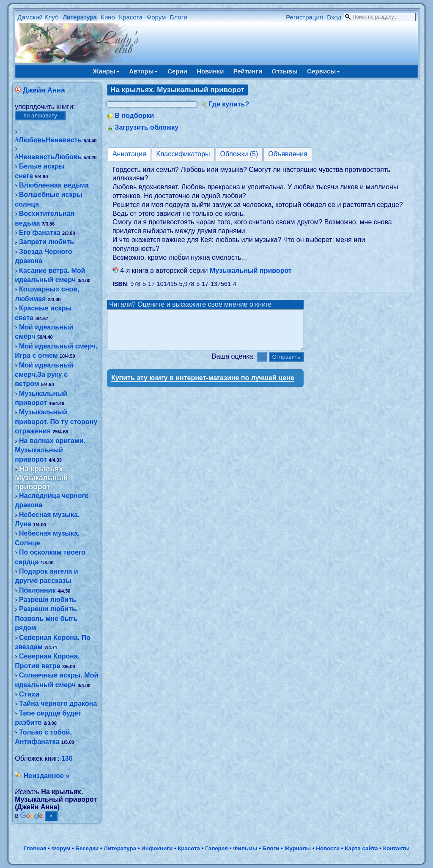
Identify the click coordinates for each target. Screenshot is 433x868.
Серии (177, 71)
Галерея (216, 848)
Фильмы (245, 848)
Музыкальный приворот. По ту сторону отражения (56, 422)
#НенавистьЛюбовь (48, 157)
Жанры (106, 71)
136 (67, 758)
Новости (328, 848)
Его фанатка (40, 233)
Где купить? (229, 104)
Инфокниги (157, 848)
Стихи (29, 694)
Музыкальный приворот (251, 271)
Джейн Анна (44, 90)
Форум (156, 17)
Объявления (288, 154)
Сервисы (323, 71)
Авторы (143, 71)
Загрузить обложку (147, 127)
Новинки (210, 71)
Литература (80, 17)
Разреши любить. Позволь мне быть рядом (46, 618)
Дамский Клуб (38, 17)
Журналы (297, 848)
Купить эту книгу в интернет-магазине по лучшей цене (203, 385)
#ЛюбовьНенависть (48, 140)
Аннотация (129, 154)
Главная (35, 848)
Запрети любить (47, 242)
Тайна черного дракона (58, 703)
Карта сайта (361, 848)
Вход (334, 17)
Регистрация (304, 17)
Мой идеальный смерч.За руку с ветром (44, 375)
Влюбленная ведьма (54, 185)
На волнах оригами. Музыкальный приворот (50, 450)
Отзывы (285, 71)
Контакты (396, 848)
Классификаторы (183, 154)
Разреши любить (48, 600)
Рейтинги (248, 71)
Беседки (87, 848)
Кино (108, 17)
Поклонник (37, 590)
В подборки (134, 116)
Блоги (179, 17)
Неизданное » (47, 776)
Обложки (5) (239, 154)
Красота (131, 17)
